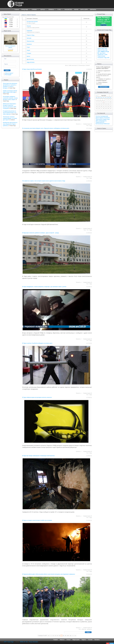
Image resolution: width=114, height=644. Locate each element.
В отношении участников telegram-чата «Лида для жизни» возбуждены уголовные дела (46, 128)
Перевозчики (99, 122)
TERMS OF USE (24, 642)
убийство (84, 629)
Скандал (29, 53)
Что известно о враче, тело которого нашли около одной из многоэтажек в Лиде (44, 181)
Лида (91, 126)
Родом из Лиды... (31, 35)
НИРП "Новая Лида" (9, 642)
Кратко (28, 56)
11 (71, 636)
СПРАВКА (35, 10)
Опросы (84, 640)
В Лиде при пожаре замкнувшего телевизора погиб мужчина (38, 456)
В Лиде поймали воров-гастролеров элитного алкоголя (37, 397)
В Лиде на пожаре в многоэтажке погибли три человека (37, 520)
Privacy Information (33, 642)
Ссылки (90, 640)
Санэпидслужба (104, 116)
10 (68, 636)
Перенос (102, 118)
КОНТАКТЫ (93, 10)
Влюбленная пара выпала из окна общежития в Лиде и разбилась (10, 124)
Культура (29, 38)
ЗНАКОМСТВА (68, 10)
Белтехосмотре (99, 124)
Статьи (68, 640)
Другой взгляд (30, 59)
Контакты (97, 640)
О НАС (59, 10)
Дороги (97, 118)
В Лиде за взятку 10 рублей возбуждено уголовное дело (37, 343)
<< (49, 636)
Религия (29, 26)
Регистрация (8, 75)
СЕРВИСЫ (51, 10)
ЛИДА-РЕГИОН (31, 62)
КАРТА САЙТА (84, 10)
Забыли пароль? (9, 73)
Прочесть (78, 124)
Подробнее (104, 25)
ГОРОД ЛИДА (25, 10)
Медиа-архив (76, 640)
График (105, 119)
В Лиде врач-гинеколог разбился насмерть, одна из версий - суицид (40, 233)
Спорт (28, 47)
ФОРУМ (76, 10)
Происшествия (30, 41)
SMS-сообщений (100, 121)
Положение (107, 118)
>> (75, 636)
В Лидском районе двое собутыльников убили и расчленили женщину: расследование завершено (49, 574)
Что (88, 230)
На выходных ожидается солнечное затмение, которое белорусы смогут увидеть (10, 98)
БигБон (101, 119)
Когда (108, 119)
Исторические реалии (32, 22)
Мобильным (106, 124)
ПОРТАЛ (43, 10)
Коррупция (29, 31)
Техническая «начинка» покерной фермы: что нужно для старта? (10, 118)
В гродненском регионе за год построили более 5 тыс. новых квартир (10, 113)
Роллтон (98, 116)
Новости (62, 640)
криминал (89, 629)
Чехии (97, 119)
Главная (17, 10)
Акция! (28, 50)
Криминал (29, 44)
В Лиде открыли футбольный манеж (32, 69)
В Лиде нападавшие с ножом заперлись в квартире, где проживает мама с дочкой (44, 287)
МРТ (103, 122)
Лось (105, 121)
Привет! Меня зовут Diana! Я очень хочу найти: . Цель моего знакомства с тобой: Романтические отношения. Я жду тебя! (103, 53)
